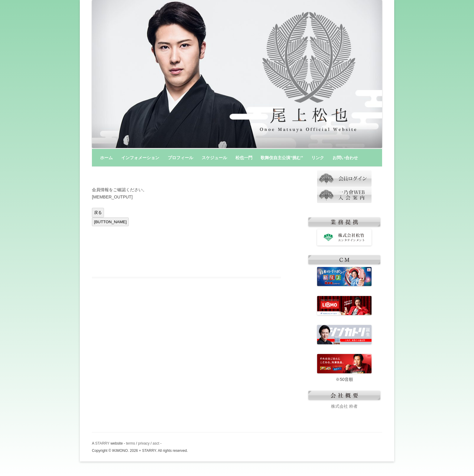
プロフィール (180, 158)
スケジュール (214, 158)
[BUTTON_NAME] (110, 222)
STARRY (102, 443)
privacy (144, 443)
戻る (98, 212)
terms (131, 443)
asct (156, 443)
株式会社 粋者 (344, 406)
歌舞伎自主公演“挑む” (282, 158)
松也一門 (244, 158)
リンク (318, 158)
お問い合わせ (345, 158)
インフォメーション (140, 158)
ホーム (106, 158)
